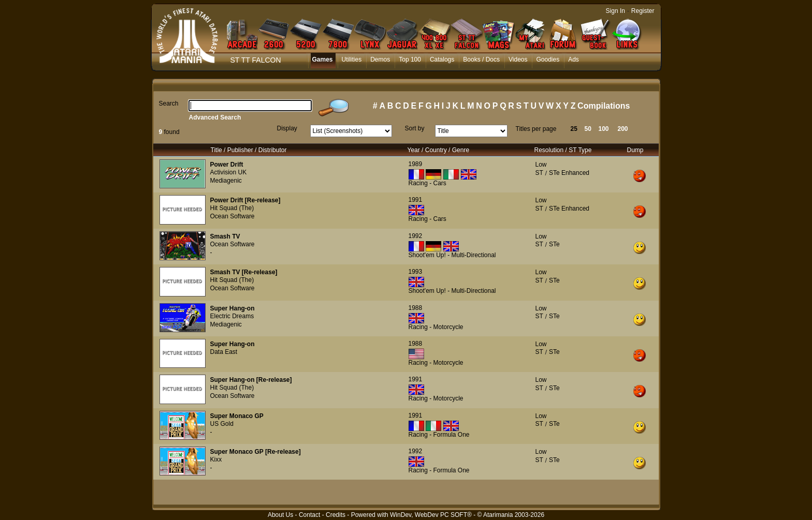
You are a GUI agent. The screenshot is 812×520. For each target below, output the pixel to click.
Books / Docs (481, 60)
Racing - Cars (427, 183)
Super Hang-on (233, 308)
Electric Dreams (232, 316)
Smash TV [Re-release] (244, 272)
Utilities (352, 60)
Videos (518, 60)
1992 (416, 236)
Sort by (415, 128)
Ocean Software (233, 216)
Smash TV (225, 236)
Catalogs (442, 60)
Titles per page (536, 129)
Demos (380, 60)
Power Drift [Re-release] (245, 200)
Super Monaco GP (237, 416)
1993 (416, 272)
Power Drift (227, 165)
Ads (574, 60)
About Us (280, 515)
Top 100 (410, 60)
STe (554, 244)
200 (623, 129)
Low (541, 165)
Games (323, 60)
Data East (224, 352)
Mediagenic (226, 181)
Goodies (548, 60)
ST (539, 173)
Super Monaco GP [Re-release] (256, 452)
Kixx (216, 459)
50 (588, 129)
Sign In (615, 11)
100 (604, 129)
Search (169, 103)
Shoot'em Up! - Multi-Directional (452, 255)
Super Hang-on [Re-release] (251, 380)
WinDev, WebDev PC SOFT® (431, 515)
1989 (416, 164)
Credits (336, 515)
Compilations (604, 106)
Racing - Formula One (439, 435)
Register (643, 11)
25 (574, 129)
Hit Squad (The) (232, 208)
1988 (416, 308)
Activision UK (229, 172)
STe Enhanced (569, 173)
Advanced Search (215, 117)
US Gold (222, 424)
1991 (416, 200)
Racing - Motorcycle (436, 327)
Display (287, 128)
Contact (309, 515)
